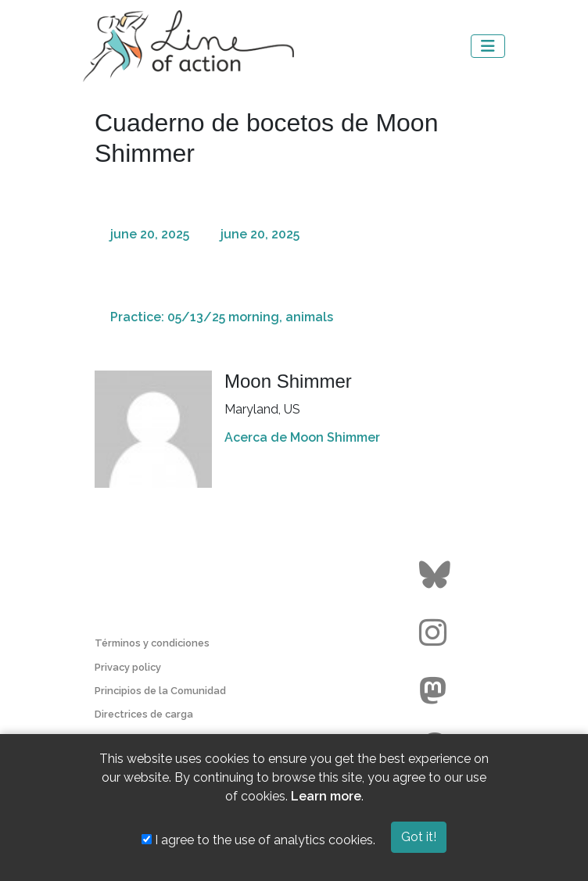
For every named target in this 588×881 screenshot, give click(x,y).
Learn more (326, 796)
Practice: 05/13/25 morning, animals (222, 317)
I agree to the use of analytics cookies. (258, 840)
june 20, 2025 (150, 234)
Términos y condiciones (152, 643)
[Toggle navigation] (488, 46)
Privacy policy (128, 667)
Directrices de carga (144, 714)
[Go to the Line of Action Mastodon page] (437, 691)
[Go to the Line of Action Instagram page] (437, 633)
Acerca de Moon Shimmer (302, 437)
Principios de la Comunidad (160, 691)
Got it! (419, 837)
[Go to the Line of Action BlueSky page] (437, 575)
